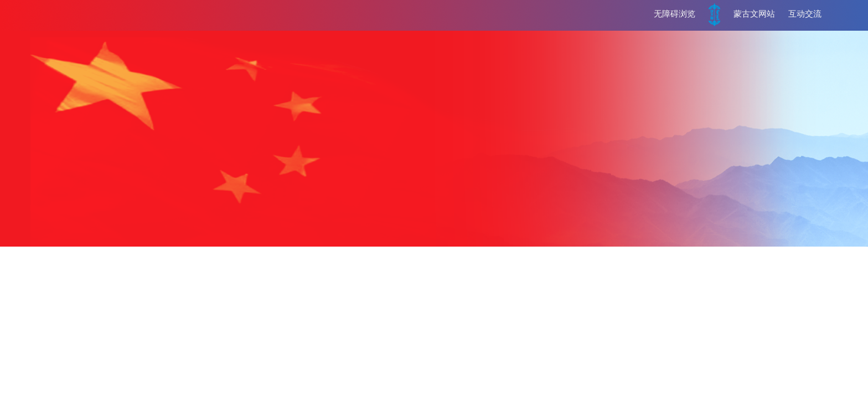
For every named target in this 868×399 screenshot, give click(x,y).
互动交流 (805, 14)
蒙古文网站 (754, 14)
